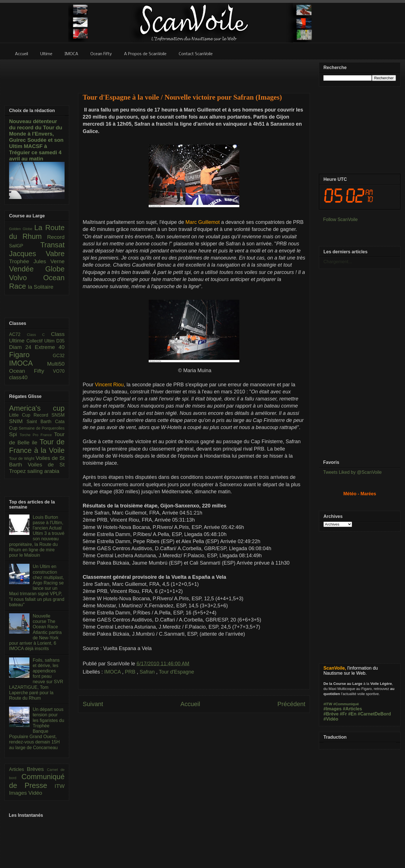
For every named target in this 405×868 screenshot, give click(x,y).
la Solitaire (41, 287)
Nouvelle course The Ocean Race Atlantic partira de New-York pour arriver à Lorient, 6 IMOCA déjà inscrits (35, 632)
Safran (148, 672)
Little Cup (21, 415)
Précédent (291, 704)
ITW (60, 786)
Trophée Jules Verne (37, 261)
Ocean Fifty (31, 371)
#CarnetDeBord (374, 714)
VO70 (59, 371)
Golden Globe (22, 229)
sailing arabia (43, 471)
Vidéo (35, 793)
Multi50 (56, 364)
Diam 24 (22, 347)
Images (19, 793)
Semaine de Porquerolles (42, 428)
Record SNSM (49, 415)
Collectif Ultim (41, 341)
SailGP (25, 246)
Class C (39, 335)
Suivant (93, 704)
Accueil (190, 704)
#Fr (343, 714)
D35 (60, 341)
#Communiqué (346, 704)
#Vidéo (331, 719)
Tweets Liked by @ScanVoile (352, 472)
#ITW (328, 704)
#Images (332, 709)
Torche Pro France (37, 435)
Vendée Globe (37, 269)
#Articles (353, 709)
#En (352, 714)
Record (56, 237)
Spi (14, 434)
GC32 (59, 356)
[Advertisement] (194, 73)
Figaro (31, 355)
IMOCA (113, 672)
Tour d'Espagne (177, 672)
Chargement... (338, 262)
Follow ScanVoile (340, 219)
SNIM (18, 421)
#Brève (331, 714)
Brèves (37, 769)
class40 (18, 377)
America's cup (37, 408)
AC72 (18, 334)
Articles (18, 769)
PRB (131, 672)
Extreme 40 (50, 347)
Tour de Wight (22, 458)
